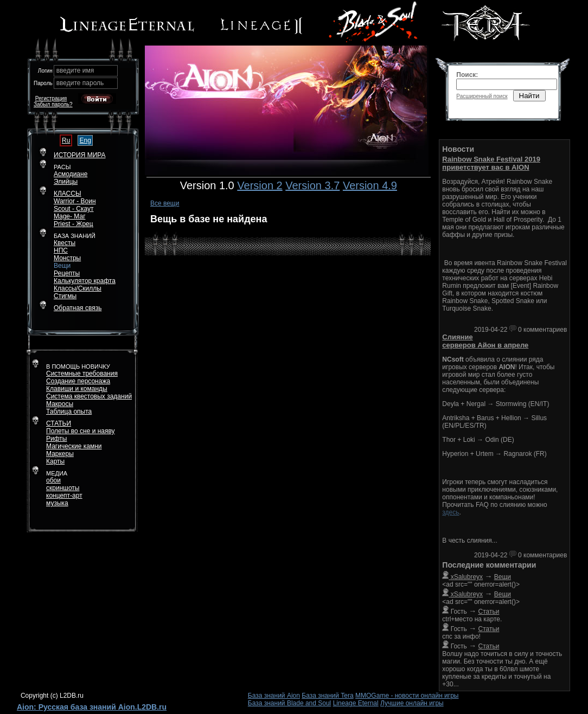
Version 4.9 (370, 185)
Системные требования (82, 374)
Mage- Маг (70, 216)
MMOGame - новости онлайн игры (407, 696)
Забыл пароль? (53, 104)
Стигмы (65, 296)
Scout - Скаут (74, 209)
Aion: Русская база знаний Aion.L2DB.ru (92, 707)
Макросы (60, 404)
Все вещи (165, 203)
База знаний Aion (274, 696)
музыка (57, 503)
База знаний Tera (327, 696)
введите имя (75, 70)
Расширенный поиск (482, 96)
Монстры (67, 258)
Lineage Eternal (356, 703)
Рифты (56, 439)
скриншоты (63, 488)
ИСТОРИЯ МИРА (79, 155)
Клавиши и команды (77, 389)
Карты (55, 461)
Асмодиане (71, 174)
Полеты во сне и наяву (81, 431)
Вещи (62, 266)
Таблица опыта (69, 411)
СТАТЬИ (59, 423)
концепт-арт (64, 496)
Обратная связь (78, 308)
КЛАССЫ (68, 194)
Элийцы (66, 182)
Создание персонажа (78, 381)
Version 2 (260, 185)
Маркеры (60, 454)
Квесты (65, 243)
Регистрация (51, 98)
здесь (450, 512)
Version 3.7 (312, 185)
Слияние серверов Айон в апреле (485, 341)
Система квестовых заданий (89, 396)
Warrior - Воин (75, 201)
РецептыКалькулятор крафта (85, 277)
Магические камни (74, 446)
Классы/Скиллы (78, 288)
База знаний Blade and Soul (290, 703)
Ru (66, 140)
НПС (61, 250)
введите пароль (80, 83)
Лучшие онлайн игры (412, 703)
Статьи (489, 612)
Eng (85, 140)
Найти (529, 96)
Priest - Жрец (73, 224)
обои (53, 480)
